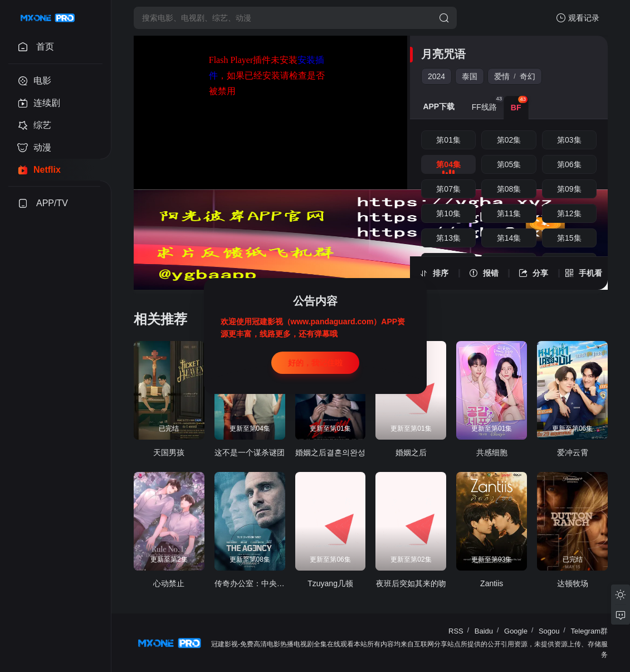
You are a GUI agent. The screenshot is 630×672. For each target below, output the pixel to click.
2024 (436, 76)
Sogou (549, 631)
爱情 (502, 76)
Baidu (484, 631)
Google (516, 631)
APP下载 (439, 106)
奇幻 (528, 76)
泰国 (470, 76)
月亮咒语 (443, 54)
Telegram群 (589, 631)
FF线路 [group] (488, 104)
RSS (456, 631)
